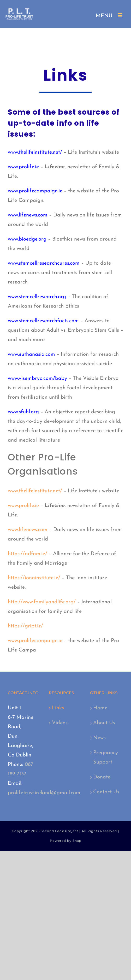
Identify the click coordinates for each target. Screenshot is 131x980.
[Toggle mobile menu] (120, 15)
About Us (104, 723)
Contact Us (106, 792)
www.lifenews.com (28, 215)
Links (58, 708)
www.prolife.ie (23, 167)
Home (100, 708)
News (99, 738)
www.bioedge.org (27, 239)
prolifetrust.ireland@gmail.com (44, 793)
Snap (77, 841)
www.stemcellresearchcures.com (44, 263)
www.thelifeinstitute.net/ (35, 152)
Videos (60, 723)
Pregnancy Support (106, 758)
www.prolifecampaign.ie (35, 191)
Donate (102, 777)
